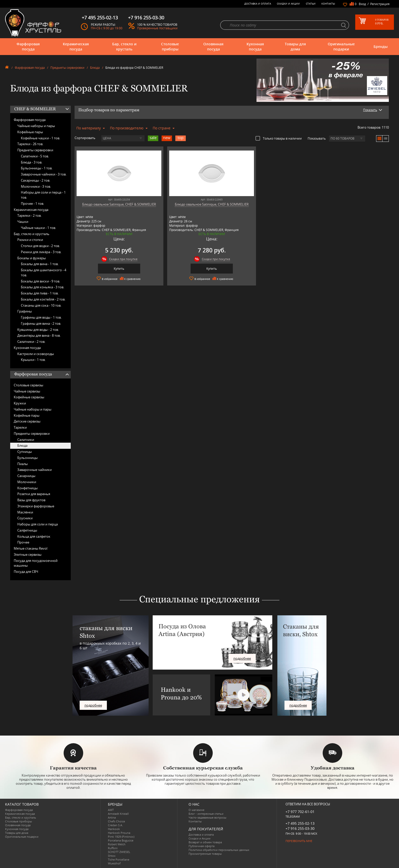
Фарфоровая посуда (28, 46)
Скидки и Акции (288, 4)
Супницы (25, 452)
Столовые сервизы (28, 385)
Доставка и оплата (258, 4)
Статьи (311, 4)
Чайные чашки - (38, 228)
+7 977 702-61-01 (300, 812)
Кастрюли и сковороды (36, 354)
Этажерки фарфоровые (36, 506)
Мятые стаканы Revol (31, 548)
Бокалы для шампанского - (44, 273)
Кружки (20, 403)
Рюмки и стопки (30, 240)
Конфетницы (27, 488)
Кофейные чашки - (40, 138)
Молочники (27, 482)
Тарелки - (30, 144)
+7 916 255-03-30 (300, 828)
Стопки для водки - (40, 246)
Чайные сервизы (27, 391)
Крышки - (33, 360)
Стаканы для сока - (41, 305)
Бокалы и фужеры (32, 258)
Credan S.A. (115, 825)
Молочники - (36, 186)
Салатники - (35, 156)
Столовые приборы (170, 46)
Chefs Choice (116, 821)
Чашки (23, 222)
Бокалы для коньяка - (42, 287)
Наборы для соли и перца (38, 524)
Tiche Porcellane (119, 859)
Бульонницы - (37, 168)
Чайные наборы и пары (36, 126)
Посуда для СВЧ (26, 572)
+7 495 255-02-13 (300, 823)
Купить (112, 269)
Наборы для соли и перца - (43, 195)
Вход (362, 4)
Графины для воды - (41, 317)
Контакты (328, 4)
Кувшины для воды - (38, 330)
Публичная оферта (202, 846)
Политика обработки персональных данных (219, 850)
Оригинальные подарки (341, 46)
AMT (111, 810)
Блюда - (32, 162)
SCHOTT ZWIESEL (119, 852)
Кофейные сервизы (29, 397)
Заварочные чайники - (44, 174)
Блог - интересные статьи (206, 814)
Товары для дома (295, 46)
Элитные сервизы (28, 554)
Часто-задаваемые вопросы (207, 817)
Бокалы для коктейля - (43, 299)
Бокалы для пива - (40, 293)
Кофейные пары (30, 132)
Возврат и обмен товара (205, 842)
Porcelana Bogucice (121, 840)
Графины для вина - (41, 323)
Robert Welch (117, 844)
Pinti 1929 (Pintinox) (121, 837)
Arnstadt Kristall (118, 814)
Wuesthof (114, 863)
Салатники (26, 440)
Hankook (114, 829)
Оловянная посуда (213, 46)
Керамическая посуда (76, 46)
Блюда (95, 68)
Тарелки (20, 427)
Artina (112, 817)
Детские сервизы (27, 421)
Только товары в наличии (279, 138)
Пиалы (23, 464)
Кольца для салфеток (34, 536)
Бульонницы (27, 458)
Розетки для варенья (34, 494)
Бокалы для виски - (40, 281)
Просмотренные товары (205, 854)
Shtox (112, 856)
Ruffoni (113, 848)
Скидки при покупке (117, 259)
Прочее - (32, 204)
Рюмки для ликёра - (41, 252)
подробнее (93, 705)
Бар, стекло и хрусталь (124, 46)
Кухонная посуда (255, 46)
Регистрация (380, 4)
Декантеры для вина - (39, 335)
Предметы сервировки (67, 68)
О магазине (196, 810)
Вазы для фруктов (31, 500)
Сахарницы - (35, 180)
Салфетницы (27, 530)
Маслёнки (25, 512)
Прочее (23, 542)
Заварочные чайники (34, 470)
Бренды (381, 46)
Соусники (25, 518)
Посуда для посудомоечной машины (36, 563)
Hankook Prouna (119, 833)
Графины (25, 311)
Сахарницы (26, 476)
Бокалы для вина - (40, 264)
